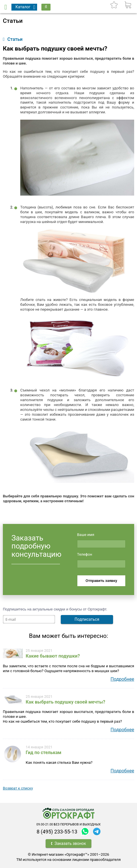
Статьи (13, 39)
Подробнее (122, 679)
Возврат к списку (18, 788)
